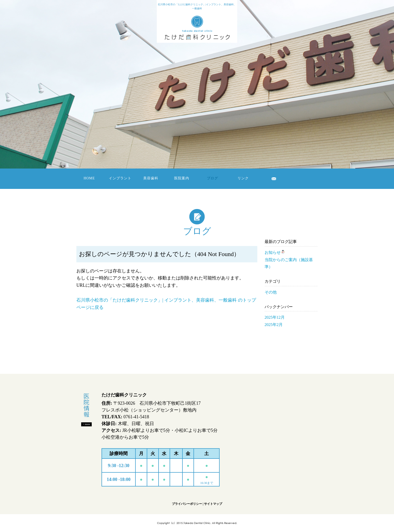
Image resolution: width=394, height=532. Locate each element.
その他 (271, 292)
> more (87, 424)
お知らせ (275, 252)
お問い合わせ (274, 179)
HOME (89, 178)
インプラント (120, 178)
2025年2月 (274, 325)
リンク (243, 178)
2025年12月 (275, 317)
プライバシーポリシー (187, 504)
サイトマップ (213, 504)
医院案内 (182, 178)
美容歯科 (151, 178)
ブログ (212, 178)
